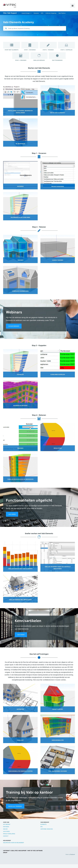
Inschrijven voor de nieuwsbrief (14, 843)
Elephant (72, 854)
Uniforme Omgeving (51, 13)
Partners (6, 827)
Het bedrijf (7, 824)
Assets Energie (26, 13)
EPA (42, 13)
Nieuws (5, 829)
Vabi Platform (62, 13)
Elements (36, 13)
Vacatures (6, 831)
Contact (6, 836)
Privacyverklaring (9, 834)
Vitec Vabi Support (10, 13)
